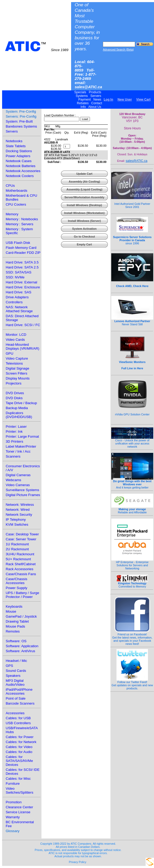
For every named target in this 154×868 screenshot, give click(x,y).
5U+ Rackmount (18, 559)
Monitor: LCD (16, 335)
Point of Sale (16, 698)
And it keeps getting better (132, 483)
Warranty (13, 817)
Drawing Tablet (17, 621)
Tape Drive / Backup (21, 403)
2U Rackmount (17, 549)
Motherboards (17, 191)
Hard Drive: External (22, 282)
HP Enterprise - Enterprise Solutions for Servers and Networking (132, 564)
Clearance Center (19, 807)
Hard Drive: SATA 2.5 (22, 267)
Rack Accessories (20, 569)
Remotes (13, 631)
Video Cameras (18, 485)
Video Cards (15, 340)
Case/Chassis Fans (21, 574)
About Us (95, 107)
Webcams (14, 480)
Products (95, 92)
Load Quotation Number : (60, 115)
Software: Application (22, 646)
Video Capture (17, 358)
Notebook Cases (19, 161)
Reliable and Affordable (132, 509)
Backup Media (17, 408)
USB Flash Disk (18, 243)
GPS (9, 666)
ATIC (37, 46)
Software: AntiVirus (20, 651)
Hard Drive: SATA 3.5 (22, 262)
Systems (82, 96)
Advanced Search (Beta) (118, 50)
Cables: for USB (18, 718)
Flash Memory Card (21, 248)
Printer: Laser (16, 427)
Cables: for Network (21, 742)
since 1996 (132, 237)
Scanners (13, 456)
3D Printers (15, 441)
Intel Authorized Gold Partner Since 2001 (132, 202)
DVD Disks (14, 398)
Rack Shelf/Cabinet (21, 564)
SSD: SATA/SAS (19, 272)
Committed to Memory (132, 584)
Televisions (14, 363)
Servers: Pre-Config (21, 116)
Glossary (13, 831)
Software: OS (16, 641)
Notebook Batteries (21, 166)
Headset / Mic (16, 661)
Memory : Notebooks (22, 219)
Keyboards (14, 606)
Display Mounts (18, 378)
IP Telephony (16, 520)
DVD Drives (15, 393)
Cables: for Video (19, 747)
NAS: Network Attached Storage (19, 309)
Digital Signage (18, 368)
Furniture (13, 784)
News (97, 100)
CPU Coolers (16, 204)
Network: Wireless (20, 505)
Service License (18, 812)
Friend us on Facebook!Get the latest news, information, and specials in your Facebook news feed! (132, 638)
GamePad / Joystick (21, 616)
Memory (12, 214)
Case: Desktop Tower (22, 534)
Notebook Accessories (23, 171)
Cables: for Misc (18, 779)
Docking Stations (19, 151)
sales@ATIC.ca (137, 161)
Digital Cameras (18, 475)
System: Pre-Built (19, 121)
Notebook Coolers (20, 176)
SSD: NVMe (15, 277)
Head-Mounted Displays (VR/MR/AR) (23, 347)
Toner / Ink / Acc (18, 451)
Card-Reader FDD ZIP (23, 253)
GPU (10, 353)
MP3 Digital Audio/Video (15, 683)
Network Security (19, 515)
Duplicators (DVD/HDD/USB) (19, 415)
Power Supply (17, 588)
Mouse (11, 611)
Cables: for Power (20, 737)
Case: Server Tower (21, 539)
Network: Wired (18, 510)
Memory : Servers (20, 224)
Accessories (15, 713)
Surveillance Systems (22, 490)
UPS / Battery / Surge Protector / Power (22, 595)
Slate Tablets (16, 146)
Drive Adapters (17, 297)
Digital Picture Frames (23, 495)
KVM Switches (17, 524)
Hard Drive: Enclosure (23, 287)
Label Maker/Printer (21, 446)
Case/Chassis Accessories (17, 581)
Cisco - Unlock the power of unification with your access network (132, 442)
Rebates (83, 103)
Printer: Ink (14, 432)
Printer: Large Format (22, 436)
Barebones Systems (21, 126)
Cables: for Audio (19, 752)
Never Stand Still (132, 321)
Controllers (14, 302)
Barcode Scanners (20, 703)
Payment (84, 100)
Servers (96, 96)
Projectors (14, 383)
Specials (80, 92)
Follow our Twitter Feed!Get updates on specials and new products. (132, 684)
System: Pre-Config (21, 111)
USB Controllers (18, 723)
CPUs (10, 186)
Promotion (14, 802)
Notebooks (14, 141)
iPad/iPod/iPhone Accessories (19, 691)
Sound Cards (16, 671)
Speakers (13, 676)
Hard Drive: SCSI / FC (23, 325)
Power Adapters (18, 156)
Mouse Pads (15, 626)
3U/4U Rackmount (20, 554)
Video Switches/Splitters (20, 790)
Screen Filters (17, 373)
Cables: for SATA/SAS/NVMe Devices (19, 761)
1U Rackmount (17, 544)
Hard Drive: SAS (19, 292)
